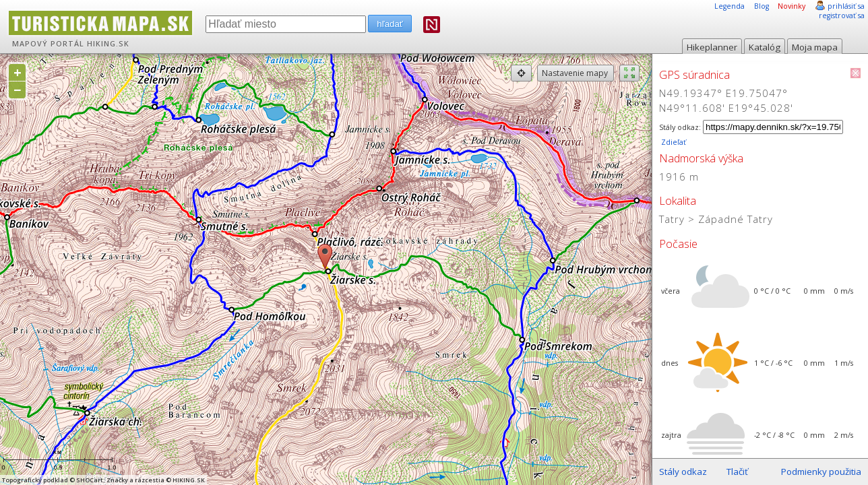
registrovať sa (842, 15)
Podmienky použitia (821, 472)
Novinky (792, 6)
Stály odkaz (683, 472)
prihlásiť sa (846, 6)
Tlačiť (737, 472)
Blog (762, 6)
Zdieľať (673, 142)
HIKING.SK (108, 44)
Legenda (730, 6)
